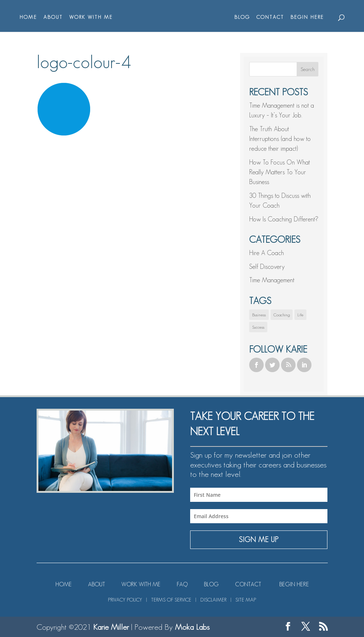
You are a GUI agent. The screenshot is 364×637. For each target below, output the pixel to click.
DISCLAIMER (213, 600)
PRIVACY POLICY (125, 600)
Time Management (272, 280)
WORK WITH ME (91, 17)
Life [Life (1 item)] (300, 315)
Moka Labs (192, 627)
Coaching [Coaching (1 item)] (282, 315)
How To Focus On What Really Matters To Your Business (280, 172)
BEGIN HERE (307, 17)
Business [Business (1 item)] (259, 315)
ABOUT (53, 17)
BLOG (242, 17)
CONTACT (270, 17)
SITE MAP (246, 600)
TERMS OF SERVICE (171, 600)
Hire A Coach (267, 253)
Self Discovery (267, 267)
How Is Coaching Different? (284, 219)
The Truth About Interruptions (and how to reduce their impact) (280, 139)
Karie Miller (111, 627)
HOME (28, 17)
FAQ (182, 584)
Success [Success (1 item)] (258, 327)
